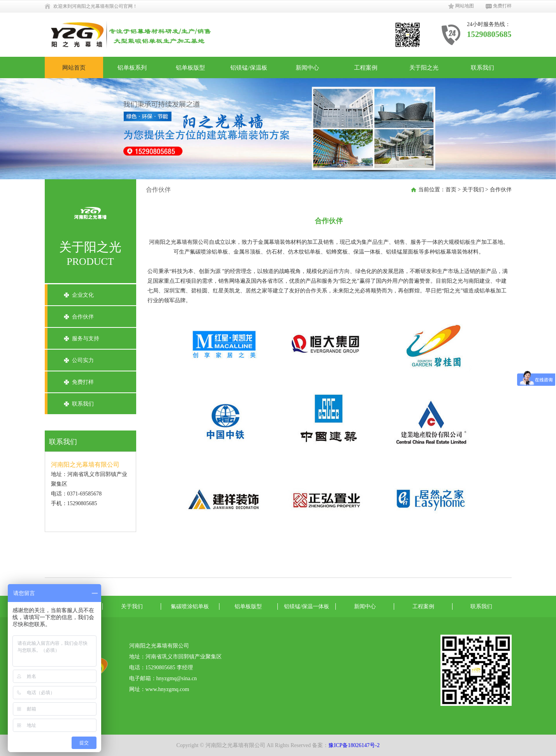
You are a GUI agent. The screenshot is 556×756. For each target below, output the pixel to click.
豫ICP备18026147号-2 (354, 745)
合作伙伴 (83, 317)
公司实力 (83, 360)
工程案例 (366, 67)
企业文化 (83, 295)
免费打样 (499, 6)
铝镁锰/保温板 (249, 67)
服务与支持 (86, 339)
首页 (451, 190)
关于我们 (473, 190)
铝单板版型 (190, 67)
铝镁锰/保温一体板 (307, 606)
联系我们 (482, 67)
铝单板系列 (132, 67)
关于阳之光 (424, 67)
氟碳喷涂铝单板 (190, 606)
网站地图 (461, 6)
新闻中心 (307, 67)
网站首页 (74, 67)
